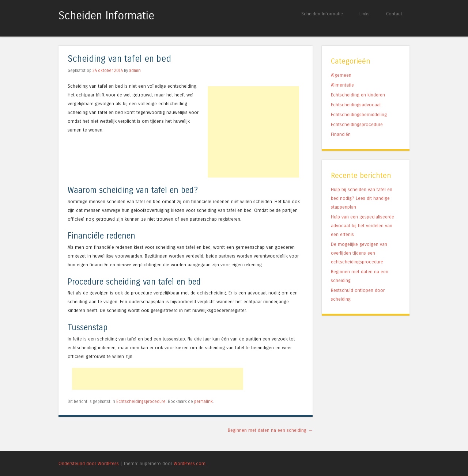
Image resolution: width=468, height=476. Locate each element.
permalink (203, 401)
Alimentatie (342, 85)
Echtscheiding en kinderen (358, 95)
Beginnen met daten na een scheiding (270, 430)
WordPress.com (190, 463)
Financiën (341, 134)
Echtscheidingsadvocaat (356, 105)
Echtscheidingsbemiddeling (359, 115)
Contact (394, 14)
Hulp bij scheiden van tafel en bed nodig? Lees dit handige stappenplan (362, 198)
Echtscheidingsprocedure (141, 401)
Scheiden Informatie (106, 16)
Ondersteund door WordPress (89, 463)
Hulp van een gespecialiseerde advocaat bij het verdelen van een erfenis (363, 226)
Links (365, 14)
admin (135, 71)
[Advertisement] (253, 132)
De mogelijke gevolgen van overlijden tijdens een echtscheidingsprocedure (359, 253)
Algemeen (341, 75)
